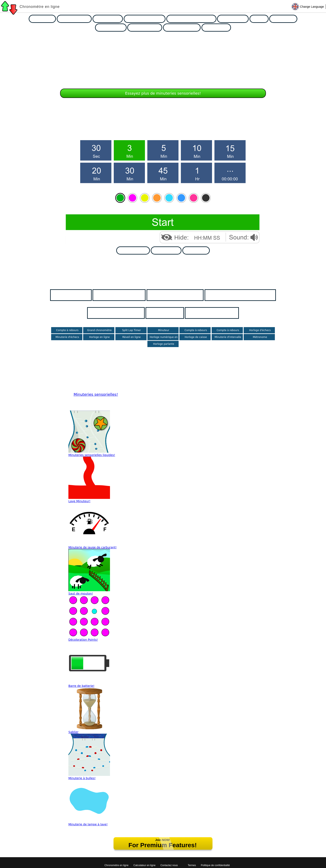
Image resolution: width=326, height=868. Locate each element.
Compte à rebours (67, 330)
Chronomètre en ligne (40, 7)
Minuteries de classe (124, 295)
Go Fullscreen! (169, 250)
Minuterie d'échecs (67, 337)
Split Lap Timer (131, 330)
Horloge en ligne (99, 337)
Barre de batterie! (81, 686)
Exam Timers (286, 19)
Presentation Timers (185, 28)
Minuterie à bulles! (82, 778)
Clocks (262, 19)
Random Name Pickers (148, 19)
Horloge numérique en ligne (164, 339)
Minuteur (164, 330)
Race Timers (45, 19)
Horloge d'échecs (260, 330)
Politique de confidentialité (215, 865)
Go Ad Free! (199, 250)
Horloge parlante (164, 344)
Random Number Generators (194, 19)
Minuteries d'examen (217, 313)
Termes (192, 865)
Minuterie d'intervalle (228, 337)
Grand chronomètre (99, 330)
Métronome (260, 337)
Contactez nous (169, 865)
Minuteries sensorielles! (96, 394)
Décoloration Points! (83, 640)
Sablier (73, 732)
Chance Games (114, 28)
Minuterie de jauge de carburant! (93, 547)
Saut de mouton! (81, 594)
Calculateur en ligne (144, 865)
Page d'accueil (76, 295)
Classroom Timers (77, 19)
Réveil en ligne (131, 337)
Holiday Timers (111, 19)
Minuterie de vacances (180, 295)
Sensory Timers (236, 19)
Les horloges (169, 313)
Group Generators (148, 28)
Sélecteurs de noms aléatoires (245, 295)
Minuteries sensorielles (121, 313)
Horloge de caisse (196, 337)
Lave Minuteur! (79, 501)
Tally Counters (219, 28)
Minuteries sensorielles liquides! (92, 455)
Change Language (312, 7)
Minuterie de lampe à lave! (88, 824)
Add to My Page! (136, 250)
